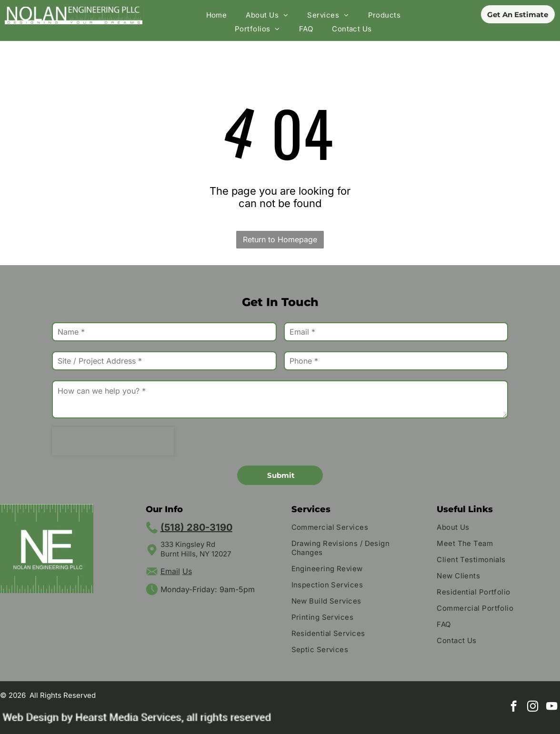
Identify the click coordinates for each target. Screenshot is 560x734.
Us (187, 571)
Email (170, 571)
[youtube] (552, 707)
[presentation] (113, 441)
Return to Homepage (280, 239)
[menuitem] (217, 15)
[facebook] (514, 707)
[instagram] (533, 707)
